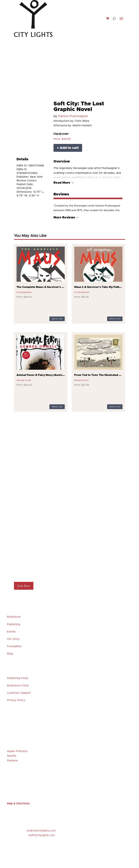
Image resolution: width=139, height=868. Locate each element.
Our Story (13, 639)
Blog (10, 654)
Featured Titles (80, 53)
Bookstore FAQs (18, 686)
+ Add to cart (68, 148)
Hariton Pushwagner (73, 116)
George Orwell (24, 380)
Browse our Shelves (103, 53)
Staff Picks (62, 53)
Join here (24, 586)
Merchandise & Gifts (69, 57)
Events (48, 53)
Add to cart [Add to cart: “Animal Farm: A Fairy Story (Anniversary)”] (57, 407)
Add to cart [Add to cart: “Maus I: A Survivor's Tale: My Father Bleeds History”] (115, 319)
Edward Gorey (82, 380)
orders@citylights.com (41, 831)
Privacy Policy (16, 700)
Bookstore (14, 617)
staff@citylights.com (41, 835)
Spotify (12, 756)
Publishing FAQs (18, 678)
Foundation (14, 646)
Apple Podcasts (17, 751)
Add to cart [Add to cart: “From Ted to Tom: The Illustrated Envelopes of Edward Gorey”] (115, 407)
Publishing (14, 624)
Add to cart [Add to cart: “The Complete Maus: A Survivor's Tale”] (57, 319)
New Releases (32, 53)
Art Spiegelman (24, 292)
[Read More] (64, 183)
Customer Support (19, 693)
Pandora (12, 761)
